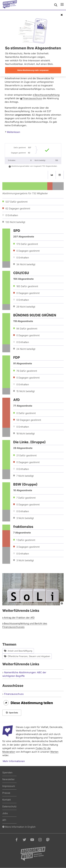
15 (26, 391)
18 (26, 434)
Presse (6, 793)
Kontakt (7, 800)
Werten (54, 752)
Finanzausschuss (32, 98)
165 (27, 286)
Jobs (5, 813)
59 (29, 420)
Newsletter (9, 779)
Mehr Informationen (14, 761)
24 (26, 349)
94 (27, 329)
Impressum (9, 786)
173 (27, 244)
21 (27, 455)
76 (27, 371)
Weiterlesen (13, 132)
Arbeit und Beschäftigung (18, 651)
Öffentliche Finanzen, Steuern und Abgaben (27, 656)
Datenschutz (9, 806)
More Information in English (19, 827)
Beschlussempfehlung (47, 95)
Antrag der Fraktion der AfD (19, 618)
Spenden (7, 773)
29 (26, 307)
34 (26, 264)
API (4, 820)
